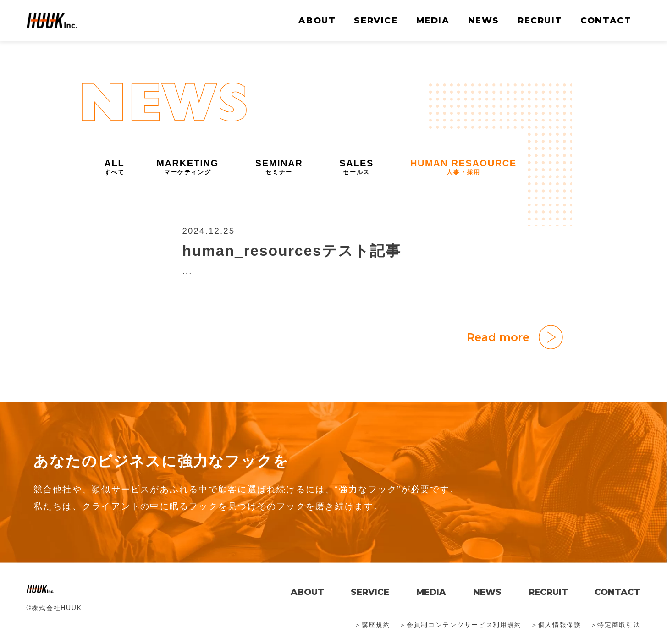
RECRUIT (540, 20)
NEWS (484, 20)
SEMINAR (279, 167)
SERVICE (376, 20)
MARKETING (187, 167)
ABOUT (317, 20)
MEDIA (433, 20)
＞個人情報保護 (556, 625)
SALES (356, 167)
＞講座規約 (372, 625)
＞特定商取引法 (616, 625)
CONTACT (606, 20)
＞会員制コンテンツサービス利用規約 (460, 625)
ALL (115, 167)
